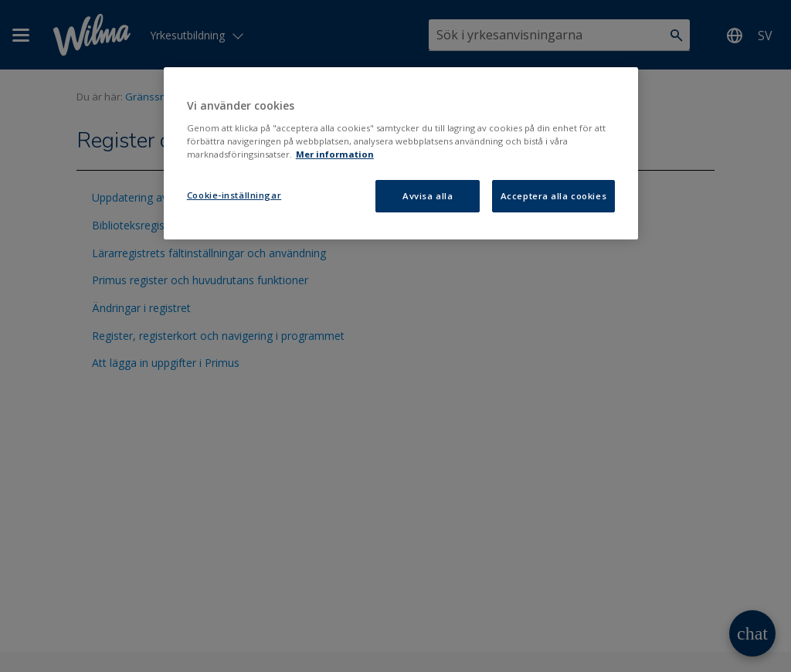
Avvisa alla (428, 196)
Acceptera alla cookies (554, 196)
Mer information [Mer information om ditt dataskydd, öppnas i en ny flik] (335, 154)
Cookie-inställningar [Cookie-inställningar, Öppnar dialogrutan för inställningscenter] (234, 195)
